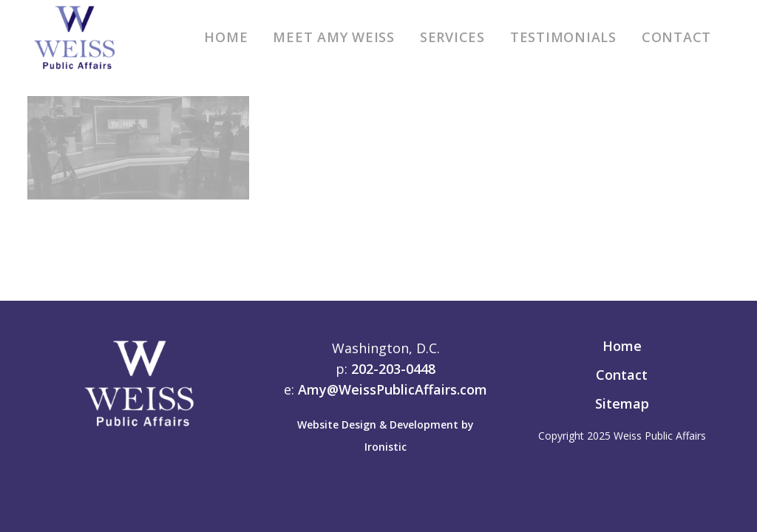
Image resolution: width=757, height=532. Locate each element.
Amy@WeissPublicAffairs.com (393, 389)
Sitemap (622, 403)
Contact (622, 375)
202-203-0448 (393, 369)
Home (622, 346)
